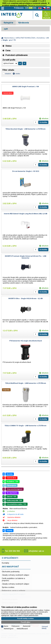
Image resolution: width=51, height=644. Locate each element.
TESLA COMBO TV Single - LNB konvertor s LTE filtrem (25, 426)
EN (39, 8)
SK (48, 8)
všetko (18, 74)
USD (35, 8)
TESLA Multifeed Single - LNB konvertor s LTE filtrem (26, 383)
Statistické (27, 599)
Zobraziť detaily (45, 600)
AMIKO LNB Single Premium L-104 (25, 87)
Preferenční (16, 599)
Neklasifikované (22, 601)
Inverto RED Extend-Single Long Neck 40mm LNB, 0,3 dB (26, 214)
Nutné (6, 599)
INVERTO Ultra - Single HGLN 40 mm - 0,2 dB (25, 298)
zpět (6, 29)
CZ (44, 8)
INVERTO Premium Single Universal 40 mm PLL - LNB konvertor (26, 257)
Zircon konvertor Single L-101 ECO (26, 171)
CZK (27, 8)
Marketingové (9, 601)
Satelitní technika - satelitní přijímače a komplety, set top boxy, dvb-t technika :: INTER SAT (12, 15)
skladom (8, 74)
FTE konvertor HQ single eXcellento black (26, 341)
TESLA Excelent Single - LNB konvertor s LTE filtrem (25, 129)
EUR (31, 8)
